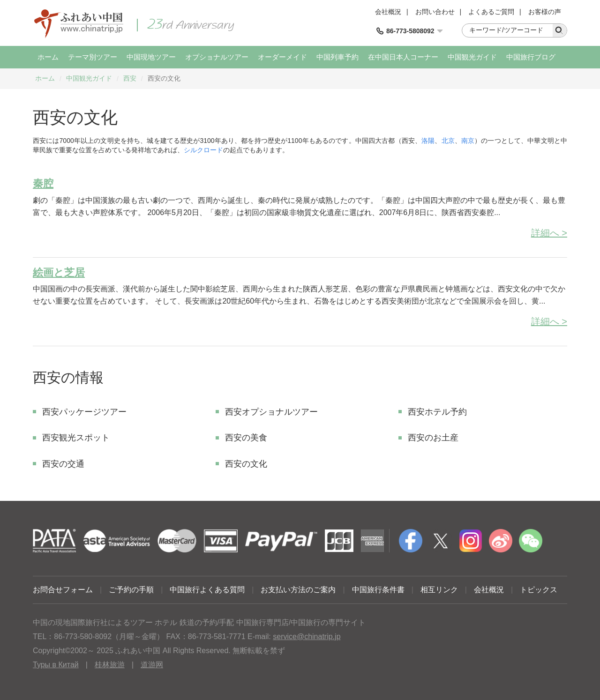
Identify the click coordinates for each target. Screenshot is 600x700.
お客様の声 (545, 12)
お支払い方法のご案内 (298, 590)
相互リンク (439, 590)
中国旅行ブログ (531, 57)
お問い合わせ (435, 12)
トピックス (539, 590)
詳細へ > (549, 233)
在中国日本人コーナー (403, 57)
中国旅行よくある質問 (207, 590)
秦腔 (43, 183)
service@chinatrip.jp (307, 637)
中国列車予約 (337, 57)
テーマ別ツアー (93, 57)
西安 (130, 78)
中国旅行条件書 (378, 590)
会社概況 (388, 12)
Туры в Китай (56, 665)
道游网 (152, 665)
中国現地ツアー (151, 57)
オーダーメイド (282, 57)
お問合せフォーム (63, 590)
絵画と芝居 (59, 272)
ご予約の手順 (131, 590)
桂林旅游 (110, 665)
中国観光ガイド (472, 57)
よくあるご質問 (491, 12)
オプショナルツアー (217, 57)
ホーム (48, 57)
